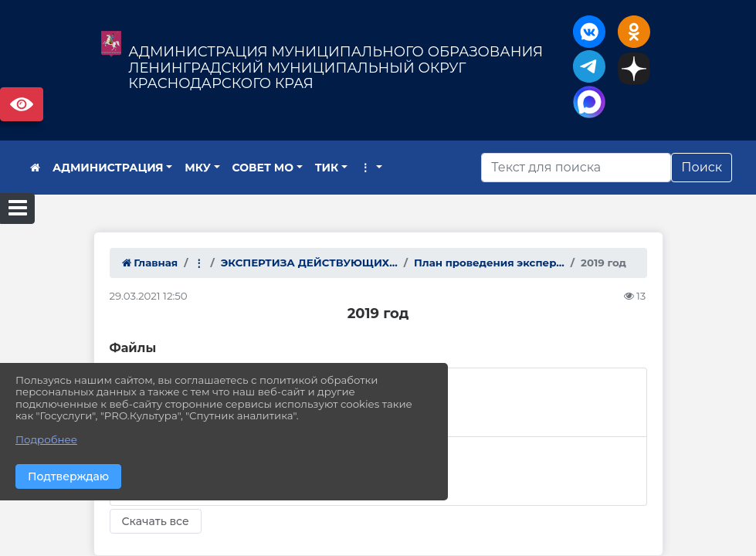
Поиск (702, 167)
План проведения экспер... (489, 263)
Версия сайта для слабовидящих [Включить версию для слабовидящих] (22, 104)
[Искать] (576, 168)
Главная (150, 263)
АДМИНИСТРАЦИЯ (108, 168)
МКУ (198, 168)
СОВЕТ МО (263, 168)
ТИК (327, 168)
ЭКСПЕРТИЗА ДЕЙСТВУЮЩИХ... (309, 263)
